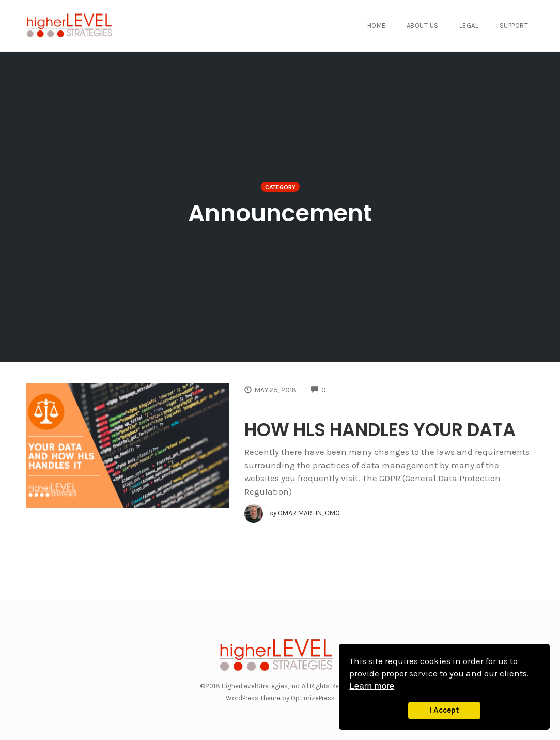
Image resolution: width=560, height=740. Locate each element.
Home (377, 26)
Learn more (372, 686)
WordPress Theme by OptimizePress (280, 698)
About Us (423, 26)
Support (514, 26)
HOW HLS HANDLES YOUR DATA (380, 430)
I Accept (444, 710)
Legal (469, 26)
